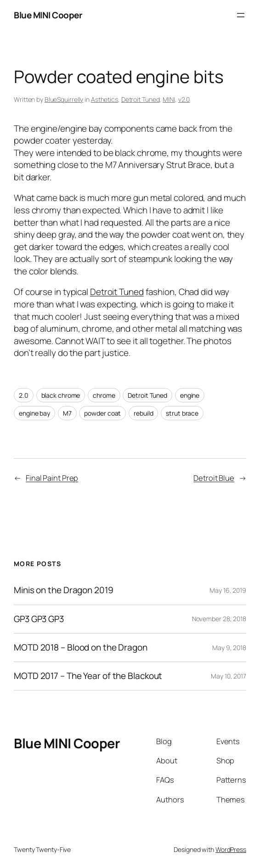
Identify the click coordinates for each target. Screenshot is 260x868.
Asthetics (105, 99)
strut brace (182, 413)
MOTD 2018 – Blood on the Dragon (81, 648)
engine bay (34, 413)
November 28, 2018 (219, 619)
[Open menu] (241, 15)
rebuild (143, 413)
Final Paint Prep (52, 478)
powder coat (102, 413)
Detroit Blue (214, 478)
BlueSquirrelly (64, 99)
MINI (169, 99)
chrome (104, 395)
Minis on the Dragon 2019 (64, 590)
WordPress (231, 849)
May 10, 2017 (229, 676)
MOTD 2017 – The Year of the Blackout (88, 676)
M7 (67, 413)
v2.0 (184, 99)
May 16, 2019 (228, 590)
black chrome (61, 395)
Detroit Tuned (141, 99)
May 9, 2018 (229, 648)
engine (190, 395)
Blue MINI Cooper (48, 15)
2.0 (24, 395)
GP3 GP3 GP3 (39, 619)
